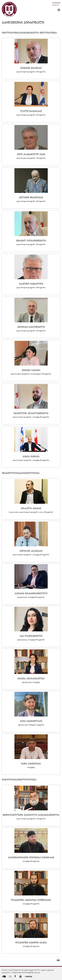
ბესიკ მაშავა (31, 457)
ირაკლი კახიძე (31, 509)
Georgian (56, 3)
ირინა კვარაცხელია (31, 679)
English (56, 5)
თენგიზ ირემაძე (31, 68)
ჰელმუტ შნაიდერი (31, 198)
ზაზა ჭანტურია (31, 764)
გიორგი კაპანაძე (31, 551)
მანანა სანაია (31, 370)
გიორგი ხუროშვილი (31, 327)
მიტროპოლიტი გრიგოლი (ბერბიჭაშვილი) (31, 815)
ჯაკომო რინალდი (31, 284)
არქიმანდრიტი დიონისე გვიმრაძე (31, 858)
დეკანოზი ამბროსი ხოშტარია (31, 900)
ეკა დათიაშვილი (31, 636)
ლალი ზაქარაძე (31, 111)
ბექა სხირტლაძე (31, 721)
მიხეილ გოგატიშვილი (31, 241)
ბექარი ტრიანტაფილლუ (31, 594)
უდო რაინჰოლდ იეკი (31, 155)
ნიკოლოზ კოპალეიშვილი (31, 414)
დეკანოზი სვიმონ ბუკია (31, 943)
